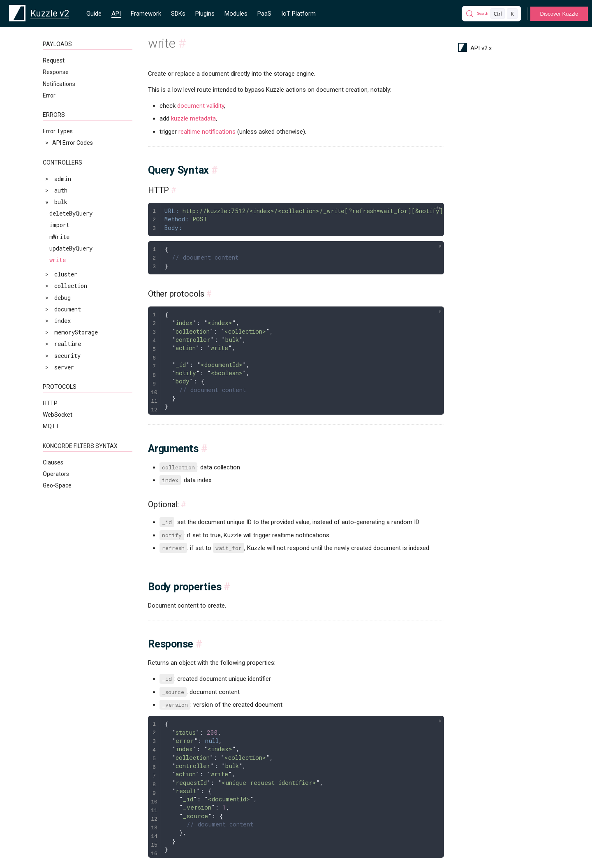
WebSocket (58, 415)
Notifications (59, 84)
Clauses (53, 462)
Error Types (58, 131)
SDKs (178, 14)
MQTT (51, 426)
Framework (146, 14)
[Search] (491, 14)
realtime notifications (207, 132)
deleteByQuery (71, 213)
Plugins (205, 14)
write (58, 260)
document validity (201, 106)
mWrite (59, 237)
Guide (94, 14)
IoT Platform (298, 14)
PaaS (264, 14)
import (59, 225)
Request (54, 60)
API (116, 14)
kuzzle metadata (193, 118)
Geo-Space (57, 485)
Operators (56, 474)
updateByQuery (71, 248)
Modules (236, 14)
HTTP (50, 403)
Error (49, 95)
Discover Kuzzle (559, 14)
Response (56, 72)
